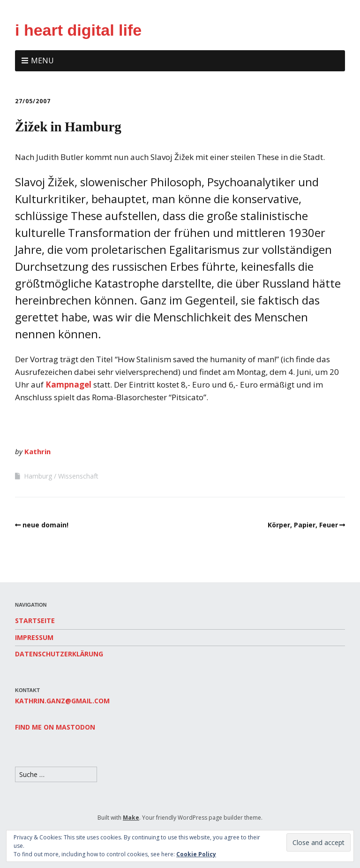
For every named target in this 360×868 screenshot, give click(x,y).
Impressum (34, 637)
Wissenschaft (78, 476)
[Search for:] (56, 774)
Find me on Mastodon (55, 727)
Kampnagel (68, 385)
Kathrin (37, 451)
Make (131, 818)
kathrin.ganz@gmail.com (62, 701)
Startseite (35, 621)
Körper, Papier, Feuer (303, 525)
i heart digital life (78, 30)
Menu (42, 61)
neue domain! (45, 525)
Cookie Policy (196, 854)
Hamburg (38, 476)
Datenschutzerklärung (59, 654)
